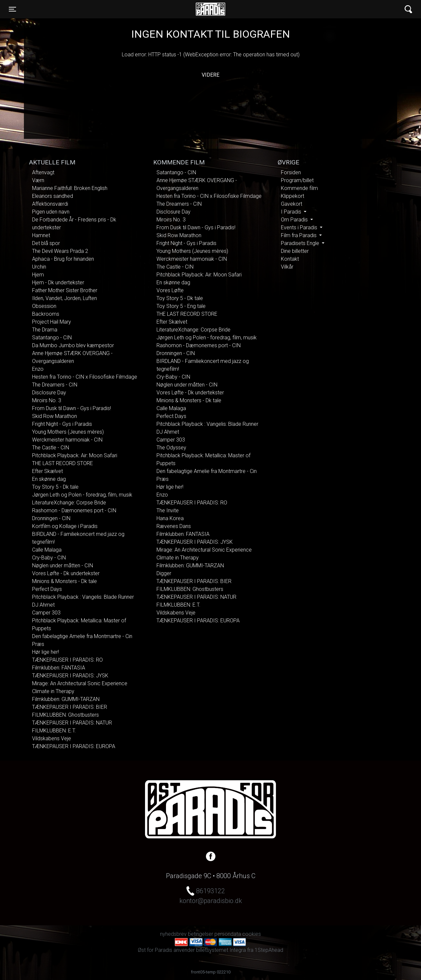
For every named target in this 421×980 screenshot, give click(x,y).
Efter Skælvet (47, 471)
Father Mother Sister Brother (65, 290)
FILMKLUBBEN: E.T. (54, 731)
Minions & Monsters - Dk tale (64, 581)
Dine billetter (295, 251)
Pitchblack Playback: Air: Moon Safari (75, 455)
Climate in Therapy (53, 691)
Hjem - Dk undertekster (58, 283)
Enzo (38, 369)
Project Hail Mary (52, 322)
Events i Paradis (300, 227)
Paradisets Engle (301, 243)
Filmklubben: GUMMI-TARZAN (66, 699)
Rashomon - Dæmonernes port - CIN (74, 510)
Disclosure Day (49, 393)
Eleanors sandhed (53, 196)
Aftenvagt (43, 172)
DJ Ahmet (43, 605)
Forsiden (291, 172)
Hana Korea (170, 518)
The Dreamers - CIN (55, 385)
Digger (164, 573)
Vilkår (287, 267)
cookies (252, 934)
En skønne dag (49, 479)
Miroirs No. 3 (47, 400)
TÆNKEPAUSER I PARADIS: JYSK (70, 676)
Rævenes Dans (174, 526)
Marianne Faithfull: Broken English (70, 188)
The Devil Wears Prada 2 (60, 251)
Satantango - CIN (52, 338)
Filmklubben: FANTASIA (59, 668)
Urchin (39, 267)
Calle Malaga (47, 550)
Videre (210, 75)
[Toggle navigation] (12, 9)
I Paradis (292, 212)
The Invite (168, 510)
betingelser (201, 934)
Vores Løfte (170, 290)
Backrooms (46, 314)
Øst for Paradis (210, 9)
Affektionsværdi (50, 204)
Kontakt (290, 259)
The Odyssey (171, 448)
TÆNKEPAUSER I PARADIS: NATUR (72, 723)
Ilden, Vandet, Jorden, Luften (64, 298)
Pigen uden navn (51, 212)
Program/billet (297, 180)
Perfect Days (47, 589)
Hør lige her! (46, 652)
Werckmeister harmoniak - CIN (67, 440)
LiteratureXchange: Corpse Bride (69, 503)
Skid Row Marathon (55, 416)
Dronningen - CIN (51, 518)
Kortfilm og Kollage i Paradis (65, 526)
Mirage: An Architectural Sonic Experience (80, 683)
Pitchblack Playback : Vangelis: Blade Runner (83, 597)
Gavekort (292, 204)
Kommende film (299, 188)
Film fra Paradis (299, 235)
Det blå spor (46, 243)
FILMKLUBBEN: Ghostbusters (65, 715)
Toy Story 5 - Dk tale (55, 487)
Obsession (44, 306)
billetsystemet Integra (221, 950)
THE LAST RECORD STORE (63, 463)
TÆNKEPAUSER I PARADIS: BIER (70, 707)
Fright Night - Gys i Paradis (62, 424)
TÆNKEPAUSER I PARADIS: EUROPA (74, 746)
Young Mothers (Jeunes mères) (68, 432)
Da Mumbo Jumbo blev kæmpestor (73, 345)
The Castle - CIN (51, 448)
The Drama (45, 330)
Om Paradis (295, 220)
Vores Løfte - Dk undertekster (66, 573)
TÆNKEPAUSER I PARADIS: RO (67, 660)
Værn (38, 180)
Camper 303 (46, 613)
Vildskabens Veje (52, 738)
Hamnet (41, 235)
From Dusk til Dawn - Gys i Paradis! (72, 408)
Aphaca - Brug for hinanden (63, 259)
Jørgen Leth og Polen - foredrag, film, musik (82, 495)
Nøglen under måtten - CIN (63, 565)
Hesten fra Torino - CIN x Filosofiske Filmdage (85, 377)
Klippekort (293, 196)
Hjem (38, 275)
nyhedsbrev (173, 934)
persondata (228, 934)
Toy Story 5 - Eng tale (181, 306)
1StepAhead (269, 950)
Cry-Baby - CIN (49, 558)
